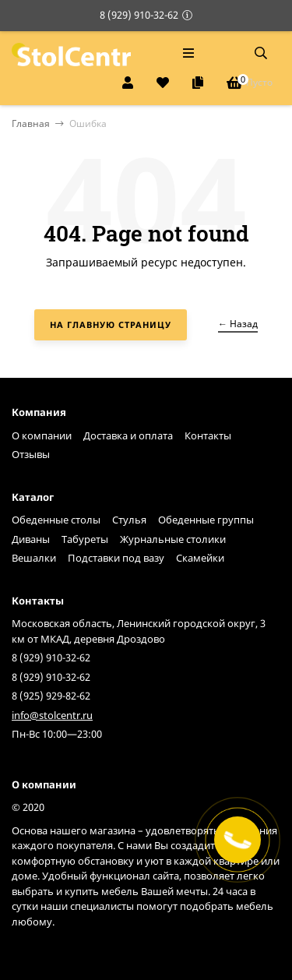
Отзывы (31, 454)
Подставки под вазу (116, 558)
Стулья (129, 520)
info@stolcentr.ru (52, 715)
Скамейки (200, 558)
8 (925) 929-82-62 (51, 696)
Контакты (208, 435)
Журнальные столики (173, 539)
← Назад (238, 324)
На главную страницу (111, 324)
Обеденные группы (206, 520)
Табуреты (85, 539)
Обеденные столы (56, 520)
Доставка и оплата (128, 435)
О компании (42, 435)
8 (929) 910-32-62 (139, 15)
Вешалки (34, 558)
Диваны (31, 539)
